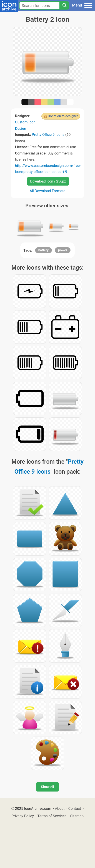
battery (43, 250)
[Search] (64, 5)
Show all (47, 787)
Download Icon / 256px (48, 181)
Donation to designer (63, 116)
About (60, 808)
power (63, 250)
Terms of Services (52, 816)
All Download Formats (48, 191)
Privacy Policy (23, 816)
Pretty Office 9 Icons (48, 134)
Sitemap (77, 816)
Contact (75, 808)
